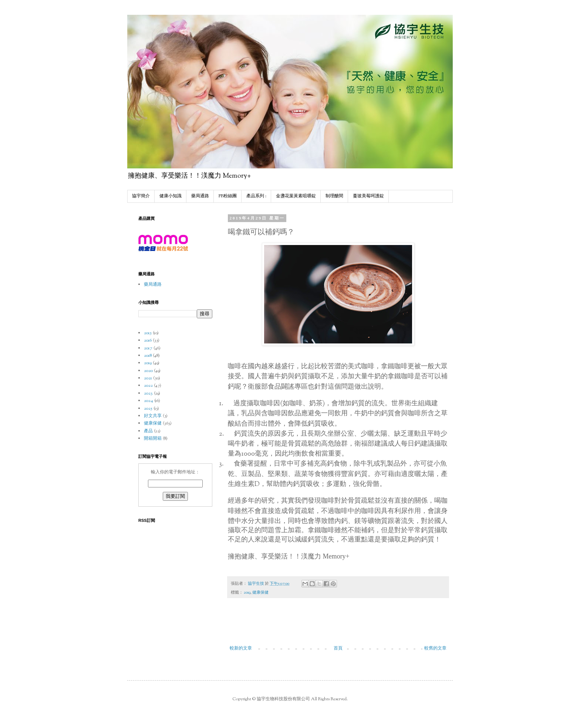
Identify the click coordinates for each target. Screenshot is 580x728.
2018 (148, 356)
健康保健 (260, 593)
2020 (148, 371)
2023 (148, 393)
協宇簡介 (141, 196)
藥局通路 (200, 196)
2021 (148, 378)
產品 (148, 431)
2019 (247, 593)
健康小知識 (171, 196)
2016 (148, 340)
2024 (149, 401)
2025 (148, 409)
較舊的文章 (435, 648)
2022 (148, 386)
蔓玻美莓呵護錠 (368, 196)
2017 (148, 348)
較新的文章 (241, 648)
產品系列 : (256, 196)
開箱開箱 (153, 439)
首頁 (338, 648)
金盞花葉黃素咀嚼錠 (296, 196)
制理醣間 (334, 196)
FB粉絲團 (228, 196)
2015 (148, 333)
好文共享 (153, 416)
